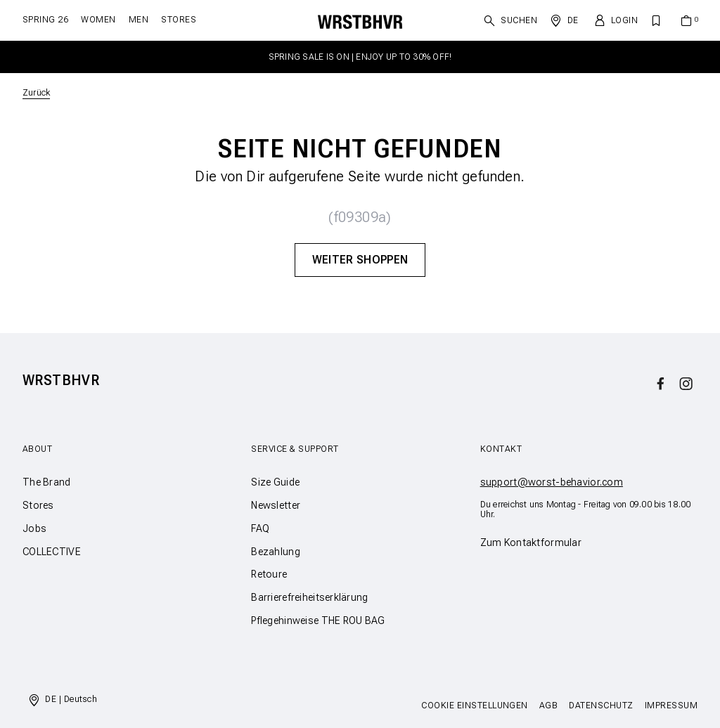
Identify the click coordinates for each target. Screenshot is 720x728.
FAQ (260, 528)
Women (98, 20)
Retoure (269, 574)
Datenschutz (601, 706)
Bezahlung (276, 552)
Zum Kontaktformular (531, 542)
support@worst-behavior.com (552, 482)
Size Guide (275, 482)
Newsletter (276, 505)
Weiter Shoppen (360, 260)
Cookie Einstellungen (475, 706)
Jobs (34, 528)
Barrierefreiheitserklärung (309, 597)
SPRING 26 (45, 20)
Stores (179, 20)
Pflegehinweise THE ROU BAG (318, 620)
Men (139, 20)
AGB (548, 706)
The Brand (47, 482)
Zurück (36, 93)
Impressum (671, 706)
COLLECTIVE (52, 552)
